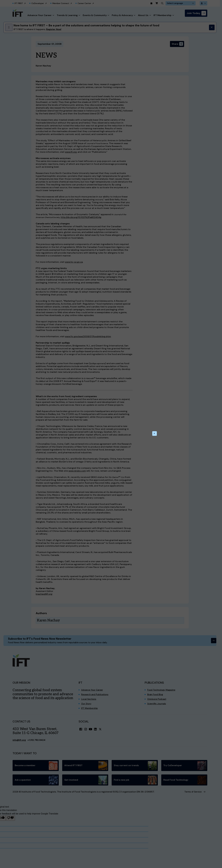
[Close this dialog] (154, 433)
